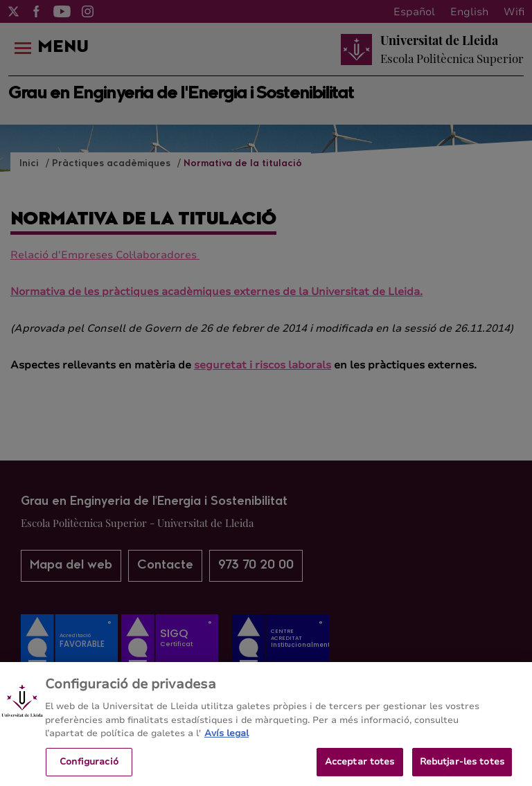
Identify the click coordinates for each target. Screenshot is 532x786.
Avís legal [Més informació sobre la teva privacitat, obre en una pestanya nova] (227, 738)
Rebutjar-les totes (462, 767)
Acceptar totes (360, 767)
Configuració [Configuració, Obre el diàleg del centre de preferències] (89, 767)
